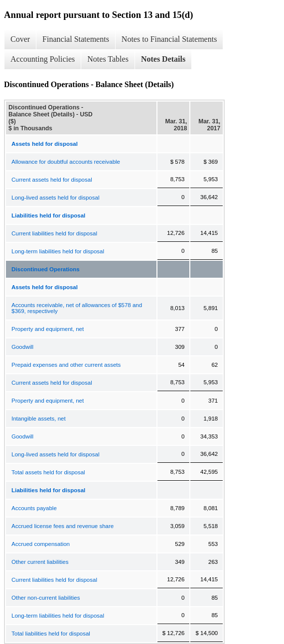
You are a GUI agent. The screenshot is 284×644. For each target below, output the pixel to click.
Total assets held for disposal (48, 472)
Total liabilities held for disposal (51, 634)
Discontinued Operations (46, 269)
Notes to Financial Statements (169, 39)
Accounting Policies (43, 59)
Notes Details (163, 59)
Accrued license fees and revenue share (63, 526)
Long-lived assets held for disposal (55, 198)
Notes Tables (108, 59)
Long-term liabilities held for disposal (58, 251)
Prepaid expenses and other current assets (66, 365)
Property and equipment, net (48, 329)
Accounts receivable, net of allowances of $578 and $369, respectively (77, 308)
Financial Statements (76, 39)
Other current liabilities (40, 562)
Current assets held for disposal (52, 180)
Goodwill (22, 347)
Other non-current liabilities (46, 598)
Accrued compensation (41, 544)
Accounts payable (34, 508)
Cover (20, 39)
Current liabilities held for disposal (54, 233)
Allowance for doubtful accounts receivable (66, 162)
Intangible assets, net (39, 419)
